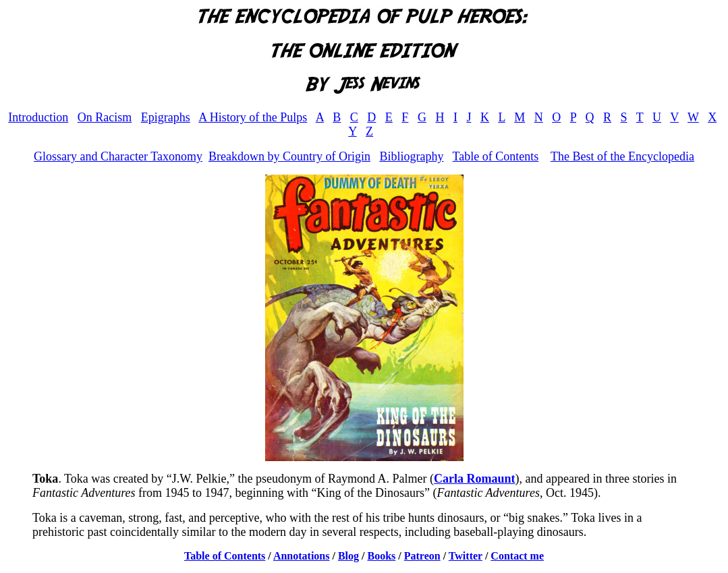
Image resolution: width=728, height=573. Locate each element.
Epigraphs (166, 117)
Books (382, 556)
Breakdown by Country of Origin (289, 156)
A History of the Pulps (253, 117)
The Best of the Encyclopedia (622, 156)
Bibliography (411, 156)
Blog (348, 556)
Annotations (302, 556)
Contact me (517, 556)
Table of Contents (496, 156)
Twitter (466, 556)
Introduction (38, 117)
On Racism (105, 117)
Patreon (422, 556)
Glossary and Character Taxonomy (118, 156)
